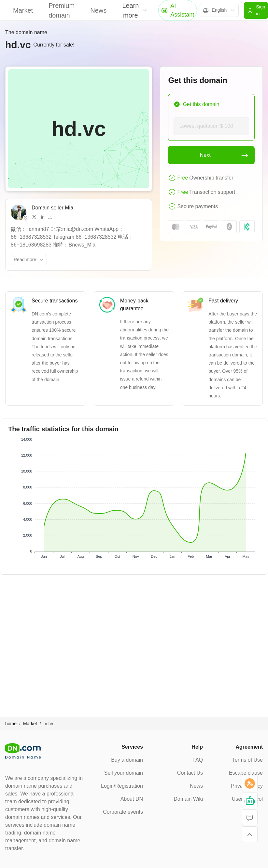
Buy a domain (127, 760)
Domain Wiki (188, 799)
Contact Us (190, 773)
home (11, 724)
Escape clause (246, 773)
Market (23, 10)
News (98, 10)
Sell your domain (124, 773)
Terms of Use (247, 760)
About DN (132, 799)
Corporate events (123, 812)
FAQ (198, 760)
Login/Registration (122, 786)
